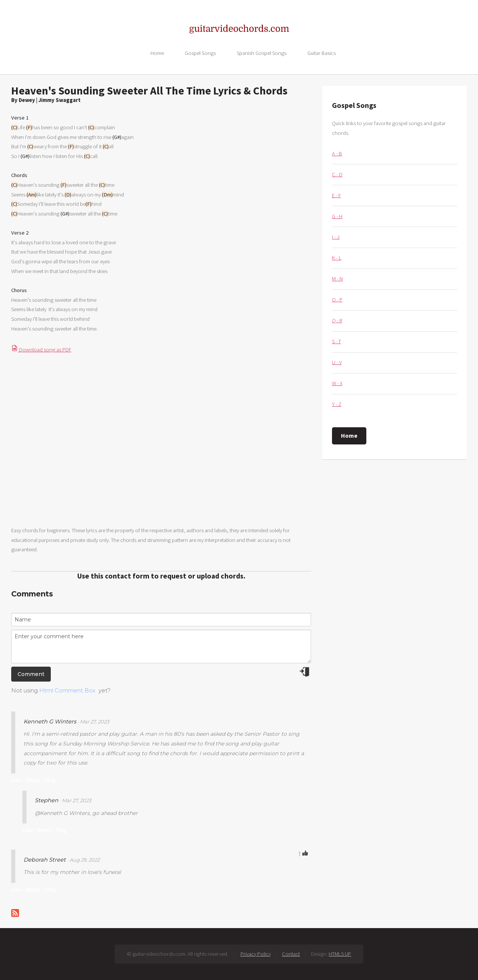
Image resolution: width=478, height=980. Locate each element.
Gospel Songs (200, 53)
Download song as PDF (41, 350)
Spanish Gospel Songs (262, 53)
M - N (337, 279)
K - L (337, 258)
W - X (337, 383)
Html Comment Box (67, 691)
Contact (291, 954)
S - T (336, 341)
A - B (337, 153)
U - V (337, 362)
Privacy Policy (256, 954)
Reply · (35, 780)
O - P (337, 300)
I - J (336, 237)
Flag (50, 780)
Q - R (337, 320)
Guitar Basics (322, 53)
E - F (336, 195)
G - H (337, 216)
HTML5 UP (340, 954)
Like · (18, 780)
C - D (337, 174)
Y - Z (337, 404)
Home (157, 53)
